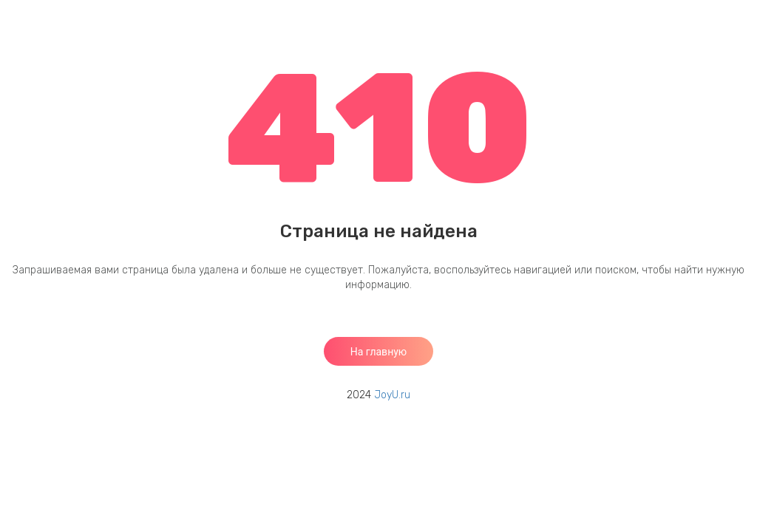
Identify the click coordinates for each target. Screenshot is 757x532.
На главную (379, 352)
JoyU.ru (392, 395)
